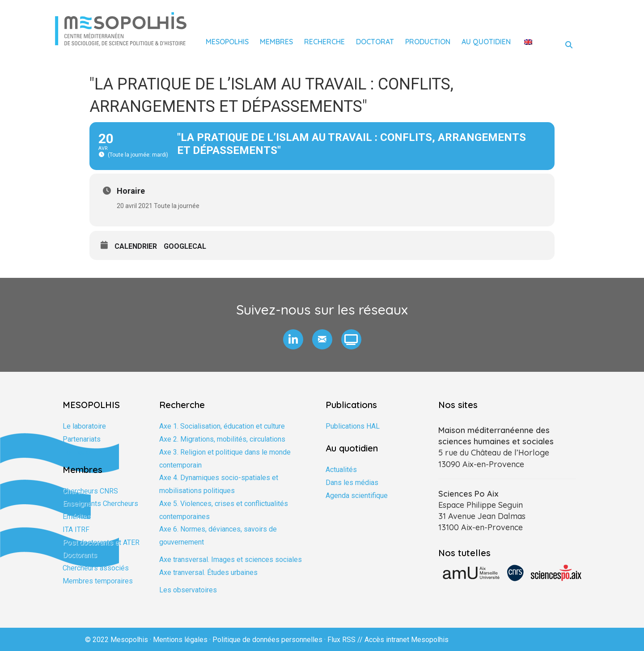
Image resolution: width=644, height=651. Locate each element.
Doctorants (80, 555)
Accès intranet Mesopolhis (407, 640)
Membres (276, 42)
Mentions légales (180, 640)
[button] (293, 339)
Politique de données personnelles (267, 640)
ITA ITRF (76, 530)
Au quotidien (486, 42)
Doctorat (375, 42)
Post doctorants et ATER (101, 542)
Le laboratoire (84, 426)
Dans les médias (352, 483)
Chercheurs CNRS (90, 491)
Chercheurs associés (96, 568)
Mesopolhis (227, 42)
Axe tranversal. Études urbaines (208, 572)
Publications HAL (353, 426)
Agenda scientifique (357, 496)
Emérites (77, 517)
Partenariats (82, 439)
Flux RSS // (346, 640)
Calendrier (136, 246)
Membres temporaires (98, 581)
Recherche (324, 42)
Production (428, 42)
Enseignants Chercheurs (100, 504)
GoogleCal (185, 246)
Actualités (341, 470)
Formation (78, 452)
